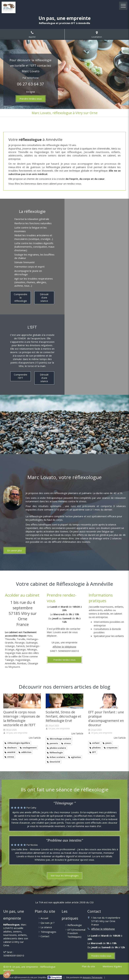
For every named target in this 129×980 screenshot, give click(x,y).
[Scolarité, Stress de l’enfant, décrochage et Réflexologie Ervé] (64, 701)
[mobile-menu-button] (123, 6)
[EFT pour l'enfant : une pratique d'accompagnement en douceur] (107, 701)
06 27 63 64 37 (31, 84)
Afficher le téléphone (64, 647)
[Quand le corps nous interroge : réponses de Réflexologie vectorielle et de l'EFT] (22, 701)
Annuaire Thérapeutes (93, 977)
